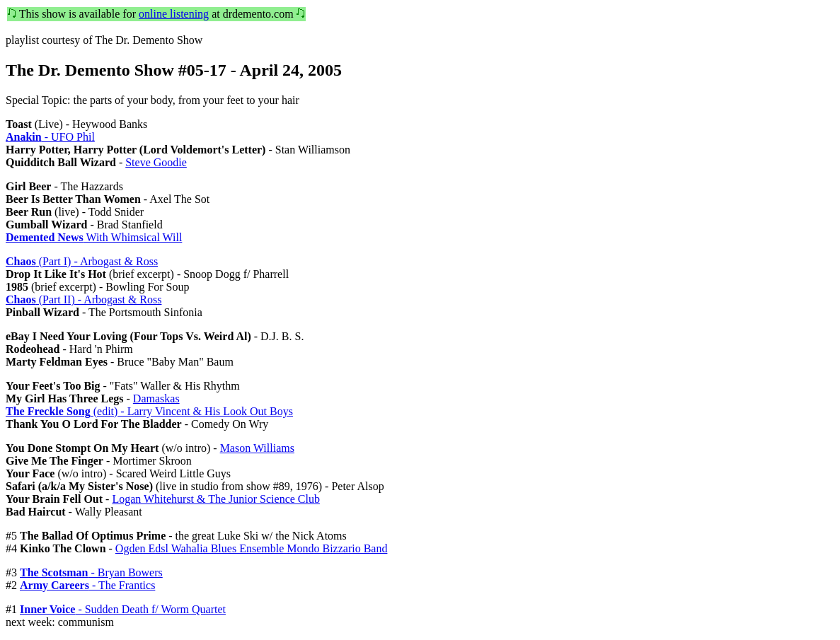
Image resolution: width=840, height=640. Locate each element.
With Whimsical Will (94, 237)
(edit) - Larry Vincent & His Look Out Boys (149, 411)
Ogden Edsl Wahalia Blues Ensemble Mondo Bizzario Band (252, 548)
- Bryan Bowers (91, 572)
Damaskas (156, 398)
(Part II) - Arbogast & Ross (84, 299)
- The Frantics (87, 585)
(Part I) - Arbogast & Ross (82, 261)
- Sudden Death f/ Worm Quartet (123, 609)
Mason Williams (257, 448)
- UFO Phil (50, 137)
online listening (174, 14)
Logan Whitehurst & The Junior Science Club (216, 499)
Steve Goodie (156, 162)
